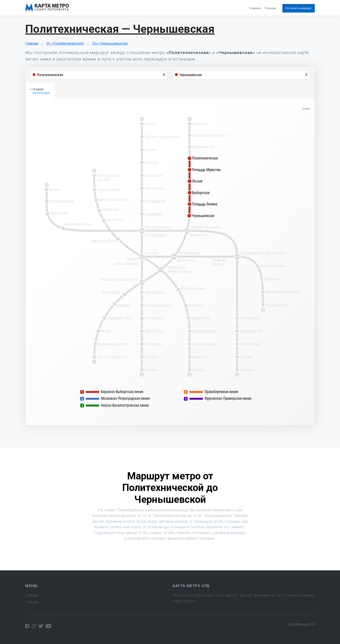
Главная (255, 8)
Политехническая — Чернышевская (120, 29)
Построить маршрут (299, 8)
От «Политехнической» (65, 43)
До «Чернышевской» (110, 43)
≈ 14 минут (40, 91)
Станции (270, 8)
